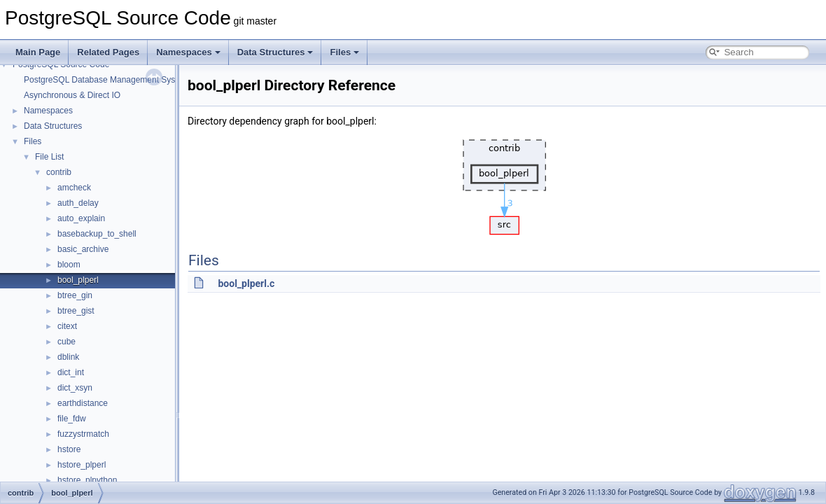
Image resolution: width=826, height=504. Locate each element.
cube (66, 342)
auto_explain (81, 218)
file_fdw (72, 419)
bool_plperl (78, 280)
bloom (69, 265)
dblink (68, 357)
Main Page (38, 52)
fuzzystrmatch (83, 434)
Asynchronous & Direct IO (72, 95)
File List (49, 157)
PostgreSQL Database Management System (106, 80)
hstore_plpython (87, 480)
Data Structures (275, 52)
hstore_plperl (82, 465)
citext (67, 326)
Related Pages (108, 52)
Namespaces (188, 52)
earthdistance (83, 403)
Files (344, 52)
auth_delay (78, 203)
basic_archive (83, 249)
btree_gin (75, 295)
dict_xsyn (75, 388)
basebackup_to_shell (97, 234)
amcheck (74, 188)
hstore (69, 449)
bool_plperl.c (246, 283)
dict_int (71, 372)
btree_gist (76, 311)
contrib (59, 172)
